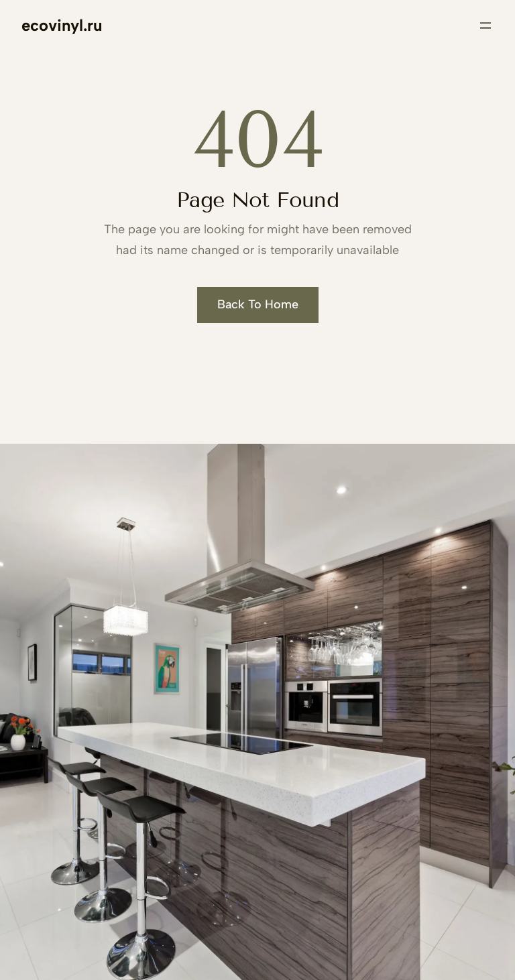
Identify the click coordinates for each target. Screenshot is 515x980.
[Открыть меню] (485, 25)
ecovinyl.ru (62, 25)
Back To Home (258, 304)
